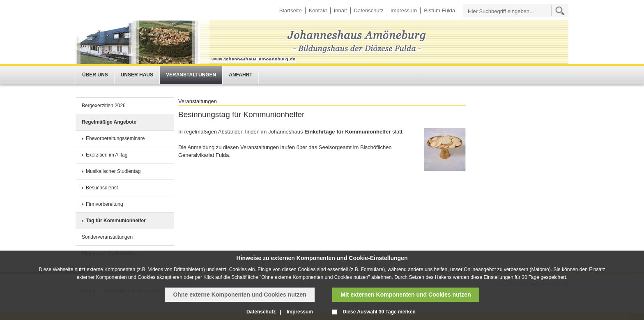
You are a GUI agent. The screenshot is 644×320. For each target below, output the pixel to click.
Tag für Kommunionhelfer (116, 221)
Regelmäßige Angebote (109, 122)
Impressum (404, 10)
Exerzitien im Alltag (107, 155)
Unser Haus (137, 75)
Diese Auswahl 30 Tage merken (379, 312)
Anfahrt (240, 75)
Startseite (291, 10)
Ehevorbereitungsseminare (115, 138)
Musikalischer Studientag (113, 171)
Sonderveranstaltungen (107, 237)
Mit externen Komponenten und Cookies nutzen (406, 295)
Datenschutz (369, 10)
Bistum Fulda (439, 10)
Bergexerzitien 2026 (104, 106)
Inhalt (340, 10)
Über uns (95, 75)
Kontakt (318, 10)
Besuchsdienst (102, 188)
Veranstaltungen (191, 75)
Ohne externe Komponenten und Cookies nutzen (239, 295)
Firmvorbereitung (105, 204)
